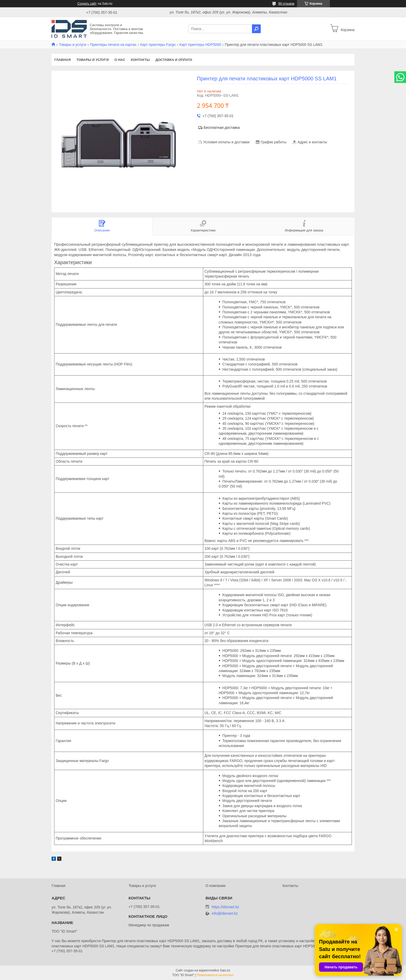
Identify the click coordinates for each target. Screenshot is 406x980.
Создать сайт (87, 4)
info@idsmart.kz (225, 914)
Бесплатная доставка (222, 128)
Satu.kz (225, 970)
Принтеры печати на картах (113, 45)
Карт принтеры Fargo (158, 45)
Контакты (140, 60)
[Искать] (256, 29)
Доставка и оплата (174, 60)
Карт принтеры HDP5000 (200, 45)
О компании (216, 886)
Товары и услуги (72, 45)
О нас (120, 60)
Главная (63, 60)
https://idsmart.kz (226, 907)
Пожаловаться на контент (215, 975)
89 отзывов (286, 4)
